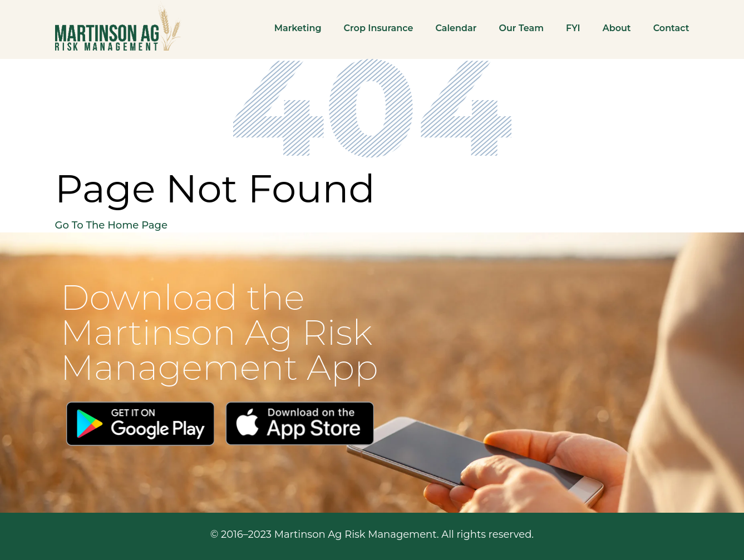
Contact (671, 28)
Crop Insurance (379, 28)
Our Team (521, 28)
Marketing (298, 28)
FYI (573, 28)
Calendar (456, 28)
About (617, 28)
